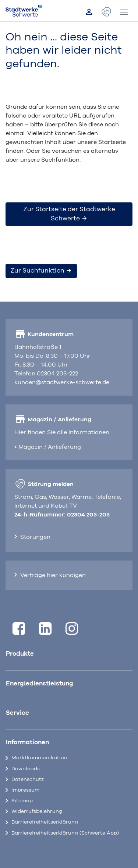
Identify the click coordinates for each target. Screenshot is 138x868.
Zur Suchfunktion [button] (41, 271)
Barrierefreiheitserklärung (45, 822)
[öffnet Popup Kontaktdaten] (106, 12)
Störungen (35, 537)
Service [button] (17, 713)
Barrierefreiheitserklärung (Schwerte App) (65, 833)
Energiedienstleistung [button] (40, 684)
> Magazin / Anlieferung (48, 447)
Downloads (26, 769)
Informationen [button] (27, 742)
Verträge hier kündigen (53, 575)
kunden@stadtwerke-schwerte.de (62, 382)
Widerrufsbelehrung (37, 811)
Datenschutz (28, 779)
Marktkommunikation (39, 758)
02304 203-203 (88, 515)
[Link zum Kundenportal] (89, 12)
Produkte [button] (20, 654)
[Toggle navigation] (124, 12)
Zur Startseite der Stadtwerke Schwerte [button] (69, 214)
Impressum (25, 790)
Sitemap (22, 801)
